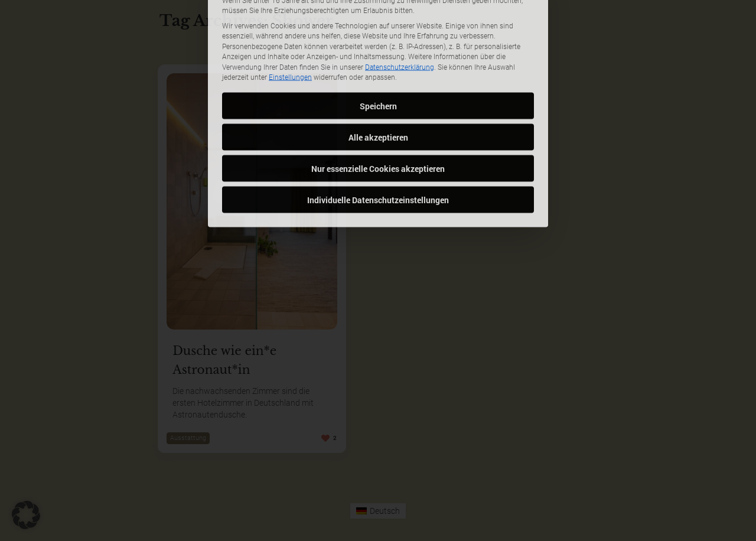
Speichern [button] (378, 30)
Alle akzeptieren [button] (378, 62)
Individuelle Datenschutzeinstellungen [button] (378, 124)
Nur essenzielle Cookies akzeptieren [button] (378, 93)
